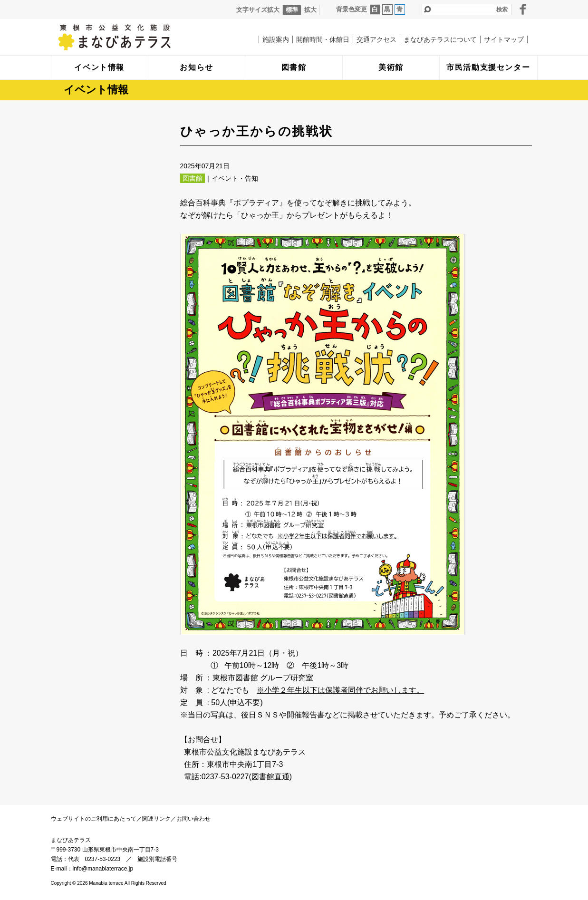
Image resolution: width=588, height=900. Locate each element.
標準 (292, 10)
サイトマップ (504, 39)
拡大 (310, 10)
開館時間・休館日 (323, 39)
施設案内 (276, 39)
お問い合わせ (193, 819)
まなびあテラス (134, 37)
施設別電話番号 (157, 859)
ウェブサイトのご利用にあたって (94, 819)
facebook (523, 9)
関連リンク (156, 819)
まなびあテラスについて (440, 39)
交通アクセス (376, 39)
